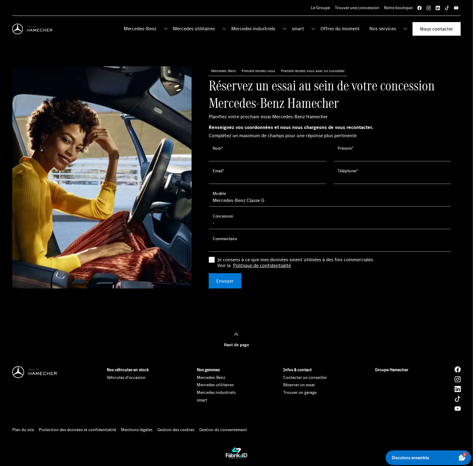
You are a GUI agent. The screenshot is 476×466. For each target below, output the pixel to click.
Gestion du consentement (223, 430)
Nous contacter (437, 29)
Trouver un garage (300, 392)
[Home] (34, 29)
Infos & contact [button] (297, 370)
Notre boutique (398, 8)
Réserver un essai (299, 385)
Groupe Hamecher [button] (392, 370)
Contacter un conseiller (305, 377)
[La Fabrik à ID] (236, 453)
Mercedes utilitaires (194, 28)
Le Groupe (320, 8)
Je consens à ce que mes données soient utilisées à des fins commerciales (295, 262)
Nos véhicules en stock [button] (128, 370)
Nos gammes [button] (208, 370)
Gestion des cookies (176, 430)
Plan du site (23, 430)
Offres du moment (340, 28)
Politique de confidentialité (262, 265)
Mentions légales (137, 430)
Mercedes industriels (253, 28)
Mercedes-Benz (140, 28)
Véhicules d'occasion (126, 377)
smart (298, 28)
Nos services (383, 28)
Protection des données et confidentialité (77, 430)
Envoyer (225, 281)
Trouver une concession (357, 8)
